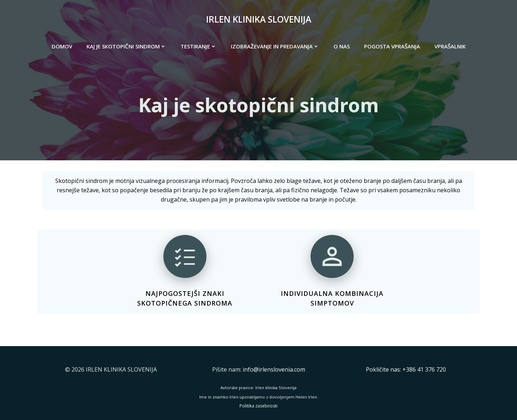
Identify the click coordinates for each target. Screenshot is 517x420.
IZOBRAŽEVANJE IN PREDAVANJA (275, 46)
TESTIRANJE (199, 46)
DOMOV (62, 46)
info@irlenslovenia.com (274, 369)
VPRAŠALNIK (450, 46)
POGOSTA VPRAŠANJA (392, 46)
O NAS (342, 46)
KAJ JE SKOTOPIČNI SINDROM (126, 46)
